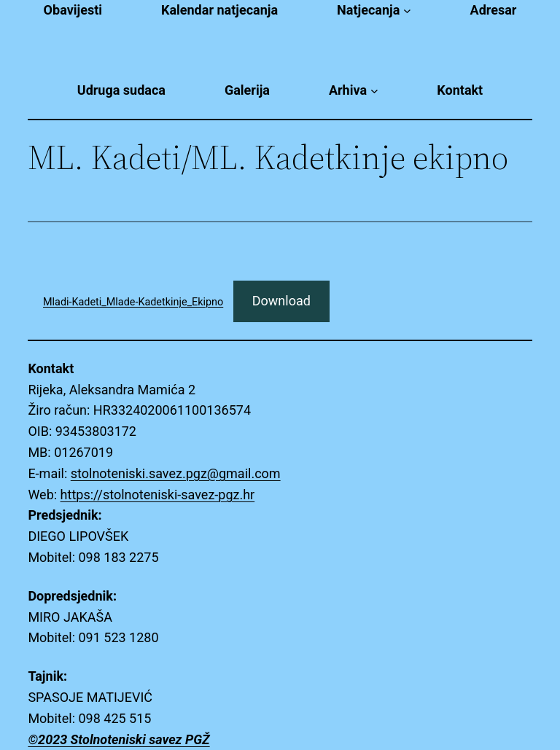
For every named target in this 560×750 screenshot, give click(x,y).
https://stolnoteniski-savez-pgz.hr (158, 495)
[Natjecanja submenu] (407, 11)
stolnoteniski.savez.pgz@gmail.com (176, 473)
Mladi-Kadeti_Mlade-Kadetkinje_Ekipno (133, 302)
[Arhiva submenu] (374, 91)
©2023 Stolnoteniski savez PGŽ (118, 739)
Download (281, 301)
